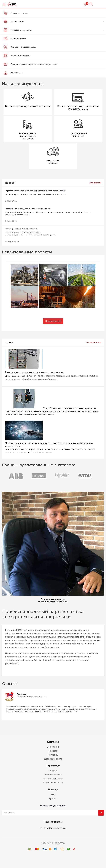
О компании (53, 747)
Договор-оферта (53, 759)
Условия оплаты (53, 775)
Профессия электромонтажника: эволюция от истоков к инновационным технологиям (49, 445)
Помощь (53, 771)
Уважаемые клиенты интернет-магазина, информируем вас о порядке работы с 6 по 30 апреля (30, 232)
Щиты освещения (13, 376)
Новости (53, 751)
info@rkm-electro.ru (55, 828)
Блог (53, 795)
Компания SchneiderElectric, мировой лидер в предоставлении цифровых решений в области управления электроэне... (53, 212)
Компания (53, 742)
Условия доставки (53, 779)
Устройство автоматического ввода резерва (70, 408)
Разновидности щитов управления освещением (34, 372)
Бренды (53, 799)
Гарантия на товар (53, 783)
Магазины (53, 755)
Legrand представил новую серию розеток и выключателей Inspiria (35, 192)
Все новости (95, 183)
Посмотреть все (53, 321)
